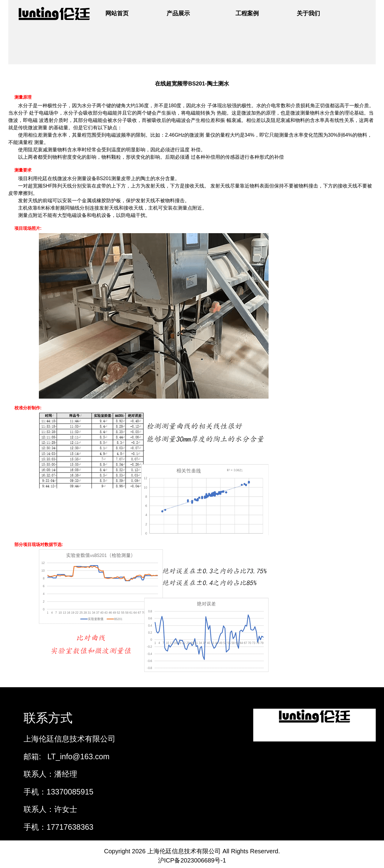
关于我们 (308, 13)
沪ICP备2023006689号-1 (192, 860)
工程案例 (247, 13)
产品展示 (178, 13)
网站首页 (117, 13)
